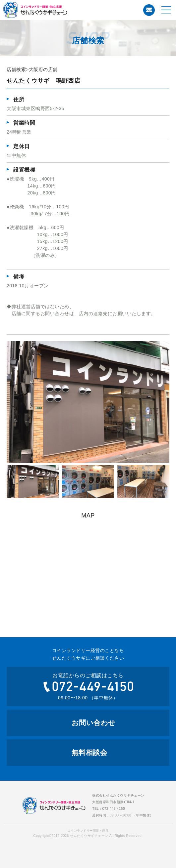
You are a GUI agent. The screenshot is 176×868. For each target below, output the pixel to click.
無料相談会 (89, 752)
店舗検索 (16, 69)
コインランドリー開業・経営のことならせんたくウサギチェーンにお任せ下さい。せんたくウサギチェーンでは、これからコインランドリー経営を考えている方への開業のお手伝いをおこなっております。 (61, 10)
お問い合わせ (149, 10)
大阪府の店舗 (43, 69)
